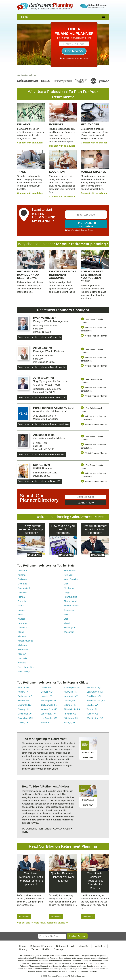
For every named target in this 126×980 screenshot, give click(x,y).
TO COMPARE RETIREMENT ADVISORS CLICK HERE (47, 830)
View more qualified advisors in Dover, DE (39, 481)
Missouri (22, 654)
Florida (21, 597)
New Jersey (24, 671)
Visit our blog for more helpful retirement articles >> (43, 923)
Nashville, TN (70, 692)
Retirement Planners (41, 946)
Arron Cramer (43, 348)
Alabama (22, 571)
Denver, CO (47, 692)
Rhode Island (70, 601)
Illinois (21, 606)
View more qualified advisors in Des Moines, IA (42, 367)
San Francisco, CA (96, 701)
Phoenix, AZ (70, 714)
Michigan (22, 645)
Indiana (22, 610)
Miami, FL (46, 723)
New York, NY (71, 696)
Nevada (22, 663)
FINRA (46, 949)
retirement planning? (90, 244)
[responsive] (104, 17)
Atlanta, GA (24, 687)
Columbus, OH (25, 718)
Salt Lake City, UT (96, 687)
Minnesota (23, 650)
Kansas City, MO (49, 709)
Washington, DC (95, 718)
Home (25, 17)
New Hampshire (26, 667)
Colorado (22, 584)
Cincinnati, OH (25, 714)
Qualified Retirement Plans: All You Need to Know (63, 877)
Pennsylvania (70, 597)
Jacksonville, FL (49, 705)
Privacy (23, 949)
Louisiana (23, 628)
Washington (70, 628)
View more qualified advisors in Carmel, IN (40, 337)
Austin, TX (23, 692)
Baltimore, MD (25, 696)
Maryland (22, 636)
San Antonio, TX (95, 692)
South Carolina (71, 606)
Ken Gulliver (42, 465)
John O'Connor (44, 378)
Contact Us (99, 946)
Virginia (67, 623)
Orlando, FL (70, 705)
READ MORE (24, 916)
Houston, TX (47, 696)
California (23, 579)
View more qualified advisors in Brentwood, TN (42, 397)
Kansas (22, 619)
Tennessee (69, 610)
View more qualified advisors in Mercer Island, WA (44, 424)
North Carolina (71, 579)
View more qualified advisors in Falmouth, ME (41, 455)
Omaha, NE (70, 701)
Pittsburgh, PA (71, 718)
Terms (35, 949)
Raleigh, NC (70, 723)
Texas (67, 614)
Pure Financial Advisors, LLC (53, 408)
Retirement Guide (66, 946)
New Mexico (70, 571)
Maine (21, 632)
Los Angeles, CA (49, 718)
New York (68, 575)
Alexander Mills (44, 435)
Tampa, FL (92, 709)
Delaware (23, 593)
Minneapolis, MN (72, 687)
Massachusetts (25, 641)
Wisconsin (69, 632)
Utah (66, 619)
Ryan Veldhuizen (45, 318)
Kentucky (22, 623)
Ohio (66, 584)
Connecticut (24, 588)
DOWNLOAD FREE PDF (88, 755)
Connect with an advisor (30, 143)
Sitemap (58, 949)
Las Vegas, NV (48, 714)
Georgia (22, 601)
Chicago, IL (24, 709)
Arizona (22, 575)
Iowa (20, 614)
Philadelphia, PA (72, 709)
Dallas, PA (46, 687)
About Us (84, 946)
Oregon (67, 593)
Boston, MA (24, 701)
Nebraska (23, 658)
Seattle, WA (93, 705)
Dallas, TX (23, 723)
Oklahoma (69, 588)
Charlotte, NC (25, 705)
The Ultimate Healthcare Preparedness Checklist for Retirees (95, 881)
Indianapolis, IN (49, 701)
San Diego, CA (94, 696)
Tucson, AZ (92, 714)
